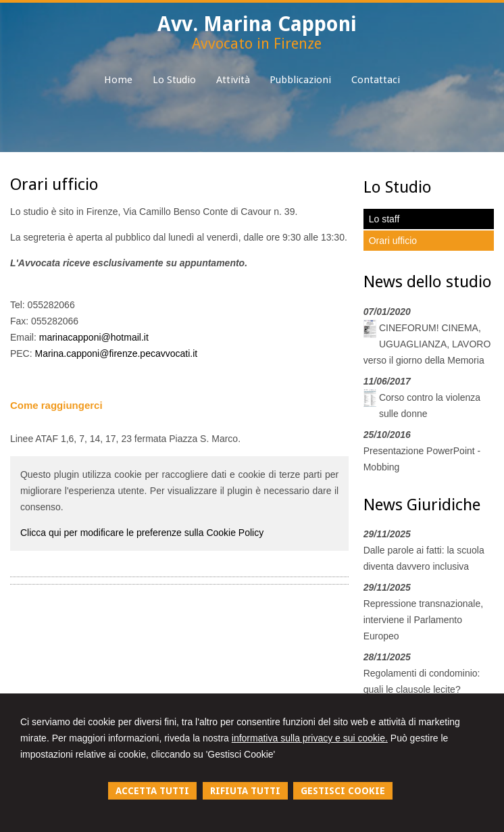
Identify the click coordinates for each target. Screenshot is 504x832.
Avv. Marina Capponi (257, 24)
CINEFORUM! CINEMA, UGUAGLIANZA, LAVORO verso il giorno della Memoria (427, 344)
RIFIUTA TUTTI (245, 791)
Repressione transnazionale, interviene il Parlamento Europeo (423, 620)
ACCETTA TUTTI (152, 791)
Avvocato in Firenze (257, 44)
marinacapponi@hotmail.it (94, 337)
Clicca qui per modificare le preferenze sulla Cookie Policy (142, 533)
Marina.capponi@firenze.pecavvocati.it (117, 353)
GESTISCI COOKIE (343, 791)
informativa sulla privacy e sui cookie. (310, 738)
